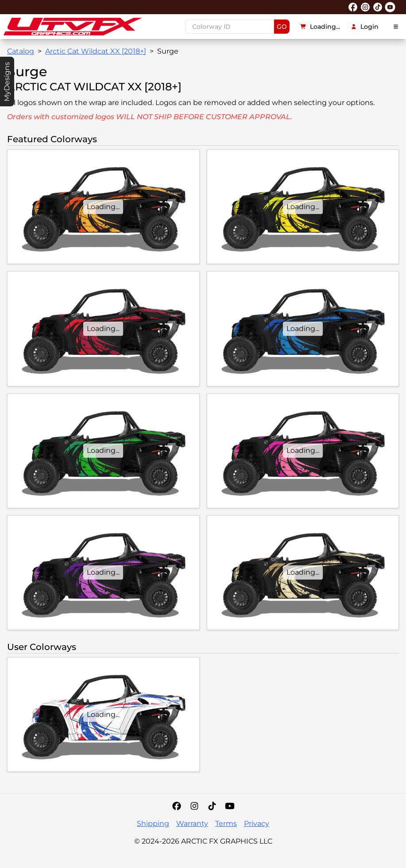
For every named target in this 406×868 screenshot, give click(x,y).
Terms (226, 823)
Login (365, 27)
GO (282, 27)
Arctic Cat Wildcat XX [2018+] (96, 51)
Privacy (257, 823)
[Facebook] (177, 806)
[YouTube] (230, 806)
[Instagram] (194, 806)
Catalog (21, 51)
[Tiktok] (212, 806)
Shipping (153, 823)
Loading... (320, 27)
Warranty (192, 823)
